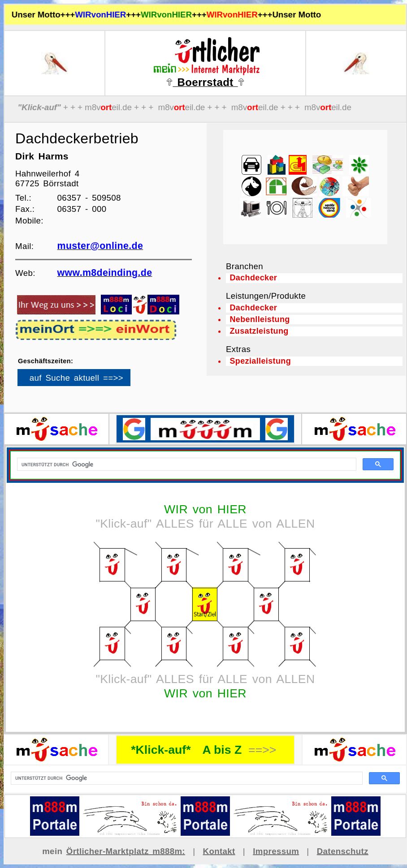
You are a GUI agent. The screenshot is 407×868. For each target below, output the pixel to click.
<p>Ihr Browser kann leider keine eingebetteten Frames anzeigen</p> (89, 381)
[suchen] (186, 778)
